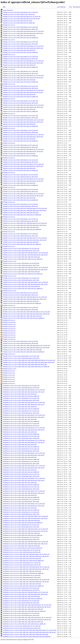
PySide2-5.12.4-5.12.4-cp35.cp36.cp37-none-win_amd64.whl (20, 126)
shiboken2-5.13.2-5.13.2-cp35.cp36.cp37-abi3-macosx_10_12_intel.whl (24, 504)
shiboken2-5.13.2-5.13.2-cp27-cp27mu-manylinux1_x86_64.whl (21, 501)
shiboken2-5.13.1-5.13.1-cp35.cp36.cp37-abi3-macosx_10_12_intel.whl (24, 491)
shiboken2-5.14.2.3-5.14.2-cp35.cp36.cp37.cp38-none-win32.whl (22, 584)
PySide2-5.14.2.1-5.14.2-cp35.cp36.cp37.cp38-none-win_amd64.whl (23, 259)
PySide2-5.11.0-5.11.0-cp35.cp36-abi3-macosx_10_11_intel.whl (22, 16)
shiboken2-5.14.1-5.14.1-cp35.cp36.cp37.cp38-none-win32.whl (21, 533)
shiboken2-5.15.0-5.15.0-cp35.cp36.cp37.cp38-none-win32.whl (21, 596)
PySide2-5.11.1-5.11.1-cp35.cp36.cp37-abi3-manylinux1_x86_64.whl (23, 33)
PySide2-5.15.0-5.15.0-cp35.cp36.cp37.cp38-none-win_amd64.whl (22, 303)
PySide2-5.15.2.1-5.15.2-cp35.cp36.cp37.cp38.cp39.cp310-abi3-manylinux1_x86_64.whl (29, 362)
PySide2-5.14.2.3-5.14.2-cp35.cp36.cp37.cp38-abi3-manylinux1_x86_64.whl (25, 284)
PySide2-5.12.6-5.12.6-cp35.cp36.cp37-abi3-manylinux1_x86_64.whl (23, 151)
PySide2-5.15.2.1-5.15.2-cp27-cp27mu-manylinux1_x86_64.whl (21, 358)
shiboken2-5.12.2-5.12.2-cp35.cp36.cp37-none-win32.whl (20, 419)
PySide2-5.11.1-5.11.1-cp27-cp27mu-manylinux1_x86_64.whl (20, 29)
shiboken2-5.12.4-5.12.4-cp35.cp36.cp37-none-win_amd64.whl (21, 447)
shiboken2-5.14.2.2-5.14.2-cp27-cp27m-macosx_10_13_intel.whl (22, 563)
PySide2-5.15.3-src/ (9, 371)
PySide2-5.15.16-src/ (9, 335)
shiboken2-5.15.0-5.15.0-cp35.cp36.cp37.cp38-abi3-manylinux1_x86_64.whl (25, 594)
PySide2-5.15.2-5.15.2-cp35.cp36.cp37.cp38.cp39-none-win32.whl (22, 350)
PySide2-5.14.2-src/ (9, 246)
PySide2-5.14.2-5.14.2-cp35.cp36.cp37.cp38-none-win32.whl (21, 242)
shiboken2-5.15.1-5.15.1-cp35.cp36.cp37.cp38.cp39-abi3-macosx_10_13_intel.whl (27, 605)
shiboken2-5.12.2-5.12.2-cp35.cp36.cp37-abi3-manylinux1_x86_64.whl (24, 417)
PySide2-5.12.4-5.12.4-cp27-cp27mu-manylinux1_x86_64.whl (20, 118)
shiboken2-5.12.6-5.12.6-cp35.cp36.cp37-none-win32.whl (20, 470)
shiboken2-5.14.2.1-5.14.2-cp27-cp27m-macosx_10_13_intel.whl (22, 550)
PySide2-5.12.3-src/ (9, 113)
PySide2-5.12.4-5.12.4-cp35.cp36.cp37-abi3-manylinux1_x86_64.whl (23, 122)
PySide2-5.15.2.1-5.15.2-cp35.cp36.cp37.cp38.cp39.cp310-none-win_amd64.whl (26, 366)
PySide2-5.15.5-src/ (9, 375)
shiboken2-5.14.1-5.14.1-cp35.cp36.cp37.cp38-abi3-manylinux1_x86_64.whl (25, 531)
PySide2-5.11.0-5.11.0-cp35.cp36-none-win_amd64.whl (19, 23)
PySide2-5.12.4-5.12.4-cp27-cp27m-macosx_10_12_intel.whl (20, 115)
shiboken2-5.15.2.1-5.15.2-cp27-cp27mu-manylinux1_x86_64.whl (22, 628)
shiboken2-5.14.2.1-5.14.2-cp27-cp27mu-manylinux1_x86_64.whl (22, 552)
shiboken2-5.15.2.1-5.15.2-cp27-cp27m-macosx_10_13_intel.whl (22, 626)
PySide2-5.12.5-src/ (9, 143)
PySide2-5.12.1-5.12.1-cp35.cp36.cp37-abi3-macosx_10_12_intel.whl (23, 75)
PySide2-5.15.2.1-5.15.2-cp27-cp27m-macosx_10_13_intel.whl (21, 356)
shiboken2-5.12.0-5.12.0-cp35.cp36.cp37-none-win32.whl (20, 394)
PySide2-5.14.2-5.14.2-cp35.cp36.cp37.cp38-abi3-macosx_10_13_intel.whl (25, 238)
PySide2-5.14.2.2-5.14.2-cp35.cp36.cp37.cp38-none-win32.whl (21, 272)
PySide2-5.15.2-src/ (9, 354)
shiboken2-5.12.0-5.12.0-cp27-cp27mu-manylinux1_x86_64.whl (21, 388)
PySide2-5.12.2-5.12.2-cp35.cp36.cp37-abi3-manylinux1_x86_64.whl (23, 92)
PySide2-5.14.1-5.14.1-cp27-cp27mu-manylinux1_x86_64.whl (20, 221)
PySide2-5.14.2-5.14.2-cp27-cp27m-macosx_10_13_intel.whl (20, 234)
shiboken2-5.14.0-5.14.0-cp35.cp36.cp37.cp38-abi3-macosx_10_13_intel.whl (26, 516)
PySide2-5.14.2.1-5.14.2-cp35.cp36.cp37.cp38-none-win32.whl (21, 257)
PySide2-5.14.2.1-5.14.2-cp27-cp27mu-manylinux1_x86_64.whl (21, 250)
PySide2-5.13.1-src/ (9, 187)
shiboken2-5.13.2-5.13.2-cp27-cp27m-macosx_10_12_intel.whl (21, 499)
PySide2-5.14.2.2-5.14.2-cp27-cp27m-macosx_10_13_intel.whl (21, 263)
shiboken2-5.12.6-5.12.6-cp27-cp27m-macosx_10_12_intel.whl (21, 461)
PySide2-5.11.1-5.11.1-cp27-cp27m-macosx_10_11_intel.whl (20, 27)
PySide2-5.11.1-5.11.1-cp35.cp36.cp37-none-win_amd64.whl (20, 37)
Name (4, 7)
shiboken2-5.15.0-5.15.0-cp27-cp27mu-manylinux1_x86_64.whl (21, 590)
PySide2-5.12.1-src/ (9, 84)
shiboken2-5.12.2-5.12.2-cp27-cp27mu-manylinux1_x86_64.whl (21, 413)
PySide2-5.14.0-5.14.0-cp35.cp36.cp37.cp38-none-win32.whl (21, 213)
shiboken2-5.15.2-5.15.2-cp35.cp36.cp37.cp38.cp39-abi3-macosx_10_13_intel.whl (27, 617)
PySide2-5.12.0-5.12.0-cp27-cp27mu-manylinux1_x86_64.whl (20, 59)
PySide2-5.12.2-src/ (9, 99)
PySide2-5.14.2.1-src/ (10, 261)
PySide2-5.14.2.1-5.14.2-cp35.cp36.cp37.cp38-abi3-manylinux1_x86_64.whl (25, 255)
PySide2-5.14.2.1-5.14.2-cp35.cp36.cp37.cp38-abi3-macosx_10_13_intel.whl (26, 253)
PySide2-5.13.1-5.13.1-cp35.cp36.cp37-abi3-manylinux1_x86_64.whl (23, 181)
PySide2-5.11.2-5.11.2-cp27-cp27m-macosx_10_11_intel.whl (20, 42)
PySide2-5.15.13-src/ (9, 328)
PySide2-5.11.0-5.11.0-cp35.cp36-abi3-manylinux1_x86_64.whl (21, 18)
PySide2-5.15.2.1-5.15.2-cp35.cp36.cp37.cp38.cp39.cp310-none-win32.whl (25, 364)
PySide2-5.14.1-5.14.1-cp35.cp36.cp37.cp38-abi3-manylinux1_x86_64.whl (25, 225)
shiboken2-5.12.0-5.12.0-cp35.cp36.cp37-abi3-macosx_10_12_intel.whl (24, 390)
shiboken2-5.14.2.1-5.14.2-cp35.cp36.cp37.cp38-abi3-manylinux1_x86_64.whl (26, 556)
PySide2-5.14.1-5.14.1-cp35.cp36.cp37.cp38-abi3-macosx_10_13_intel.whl (25, 223)
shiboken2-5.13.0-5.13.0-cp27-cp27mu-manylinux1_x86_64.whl (21, 476)
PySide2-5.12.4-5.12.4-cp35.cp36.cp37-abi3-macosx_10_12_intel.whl (23, 120)
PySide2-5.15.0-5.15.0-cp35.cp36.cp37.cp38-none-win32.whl (21, 301)
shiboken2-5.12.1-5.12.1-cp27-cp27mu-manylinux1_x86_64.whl (21, 400)
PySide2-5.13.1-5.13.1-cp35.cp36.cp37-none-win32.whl (19, 183)
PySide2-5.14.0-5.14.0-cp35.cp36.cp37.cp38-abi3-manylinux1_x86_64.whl (25, 210)
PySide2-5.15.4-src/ (9, 373)
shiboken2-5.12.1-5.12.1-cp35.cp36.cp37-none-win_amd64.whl (21, 409)
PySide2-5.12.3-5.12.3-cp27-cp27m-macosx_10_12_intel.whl (20, 101)
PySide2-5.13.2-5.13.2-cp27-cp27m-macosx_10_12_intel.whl (20, 189)
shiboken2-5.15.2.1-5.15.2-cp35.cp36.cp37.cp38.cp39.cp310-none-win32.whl (26, 634)
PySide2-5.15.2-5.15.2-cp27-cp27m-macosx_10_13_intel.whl (20, 341)
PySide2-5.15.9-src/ (9, 383)
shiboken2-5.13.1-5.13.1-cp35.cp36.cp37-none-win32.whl (20, 495)
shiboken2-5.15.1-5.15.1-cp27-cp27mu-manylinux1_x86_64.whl (21, 603)
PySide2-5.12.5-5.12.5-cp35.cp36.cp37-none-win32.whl (19, 139)
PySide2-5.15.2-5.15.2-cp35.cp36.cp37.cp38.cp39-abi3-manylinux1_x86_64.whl (26, 347)
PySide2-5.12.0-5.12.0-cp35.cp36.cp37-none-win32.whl (19, 65)
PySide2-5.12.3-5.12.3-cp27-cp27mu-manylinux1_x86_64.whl (20, 103)
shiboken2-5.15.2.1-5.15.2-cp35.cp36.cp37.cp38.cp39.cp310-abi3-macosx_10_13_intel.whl (30, 630)
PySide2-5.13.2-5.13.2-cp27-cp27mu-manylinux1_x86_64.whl (20, 191)
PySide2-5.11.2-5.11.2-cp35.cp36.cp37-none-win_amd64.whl (20, 52)
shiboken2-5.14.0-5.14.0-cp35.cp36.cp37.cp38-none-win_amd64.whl (23, 522)
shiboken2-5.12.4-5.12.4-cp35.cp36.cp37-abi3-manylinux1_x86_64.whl (24, 442)
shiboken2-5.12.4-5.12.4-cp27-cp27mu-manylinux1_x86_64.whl (21, 438)
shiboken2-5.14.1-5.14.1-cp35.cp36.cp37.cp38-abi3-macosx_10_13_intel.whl (26, 529)
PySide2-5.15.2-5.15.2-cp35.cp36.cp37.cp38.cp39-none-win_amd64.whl (24, 352)
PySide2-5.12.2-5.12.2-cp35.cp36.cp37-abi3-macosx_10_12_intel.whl (23, 90)
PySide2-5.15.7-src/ (9, 379)
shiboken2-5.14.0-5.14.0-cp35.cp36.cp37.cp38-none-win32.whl (21, 520)
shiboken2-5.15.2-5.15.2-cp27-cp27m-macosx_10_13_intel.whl (21, 613)
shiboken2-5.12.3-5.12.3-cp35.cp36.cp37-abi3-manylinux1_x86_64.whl (24, 430)
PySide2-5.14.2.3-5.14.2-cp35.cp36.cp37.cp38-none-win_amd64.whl (23, 288)
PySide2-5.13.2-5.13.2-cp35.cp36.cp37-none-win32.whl (19, 198)
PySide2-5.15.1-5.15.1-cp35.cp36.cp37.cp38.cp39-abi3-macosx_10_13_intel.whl (26, 312)
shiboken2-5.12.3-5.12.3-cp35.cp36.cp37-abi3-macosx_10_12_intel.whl (24, 428)
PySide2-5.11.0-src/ (9, 25)
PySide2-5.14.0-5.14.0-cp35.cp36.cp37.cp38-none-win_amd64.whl (22, 215)
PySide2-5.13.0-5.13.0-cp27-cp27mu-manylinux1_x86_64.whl (20, 162)
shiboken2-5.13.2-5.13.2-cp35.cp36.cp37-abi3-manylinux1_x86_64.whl (24, 506)
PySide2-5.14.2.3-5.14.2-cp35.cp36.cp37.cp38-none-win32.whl (21, 286)
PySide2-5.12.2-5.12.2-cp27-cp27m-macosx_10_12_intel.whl (20, 86)
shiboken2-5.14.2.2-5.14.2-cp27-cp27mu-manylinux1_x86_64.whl (22, 565)
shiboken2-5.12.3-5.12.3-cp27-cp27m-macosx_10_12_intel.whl (21, 423)
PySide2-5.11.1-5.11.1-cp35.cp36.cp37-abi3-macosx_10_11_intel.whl (23, 31)
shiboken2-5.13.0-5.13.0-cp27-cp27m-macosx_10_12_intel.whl (21, 474)
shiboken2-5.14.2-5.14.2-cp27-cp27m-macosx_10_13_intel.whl (21, 537)
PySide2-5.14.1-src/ (9, 231)
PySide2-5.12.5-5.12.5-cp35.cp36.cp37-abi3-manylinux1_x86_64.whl (23, 137)
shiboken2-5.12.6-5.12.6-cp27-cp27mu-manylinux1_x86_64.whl (21, 463)
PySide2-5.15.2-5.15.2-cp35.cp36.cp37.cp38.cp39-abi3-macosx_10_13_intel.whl (26, 345)
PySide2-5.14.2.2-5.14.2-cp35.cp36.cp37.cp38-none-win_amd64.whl (23, 274)
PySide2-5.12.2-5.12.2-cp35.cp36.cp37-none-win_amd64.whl (20, 97)
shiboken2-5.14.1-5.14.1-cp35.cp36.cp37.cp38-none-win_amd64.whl (23, 535)
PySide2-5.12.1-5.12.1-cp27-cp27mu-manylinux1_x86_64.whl (20, 73)
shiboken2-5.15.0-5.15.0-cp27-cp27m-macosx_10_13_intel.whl (21, 588)
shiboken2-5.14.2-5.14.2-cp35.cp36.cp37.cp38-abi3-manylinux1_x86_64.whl (25, 544)
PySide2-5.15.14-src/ (9, 331)
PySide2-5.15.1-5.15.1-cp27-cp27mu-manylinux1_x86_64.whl (20, 310)
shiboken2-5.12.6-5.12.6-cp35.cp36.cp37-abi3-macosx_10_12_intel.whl (24, 466)
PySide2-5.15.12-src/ (9, 326)
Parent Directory (8, 10)
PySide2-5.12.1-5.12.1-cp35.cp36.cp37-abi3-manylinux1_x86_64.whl (23, 78)
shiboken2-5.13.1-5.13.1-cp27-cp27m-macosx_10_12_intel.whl (21, 487)
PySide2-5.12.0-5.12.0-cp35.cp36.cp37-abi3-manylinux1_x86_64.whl (23, 63)
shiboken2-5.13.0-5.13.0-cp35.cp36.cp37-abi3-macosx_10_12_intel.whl (24, 478)
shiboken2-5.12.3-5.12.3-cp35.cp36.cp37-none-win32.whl (20, 432)
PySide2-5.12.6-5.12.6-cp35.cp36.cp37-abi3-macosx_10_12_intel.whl (23, 149)
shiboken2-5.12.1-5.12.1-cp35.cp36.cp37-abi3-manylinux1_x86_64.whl (24, 404)
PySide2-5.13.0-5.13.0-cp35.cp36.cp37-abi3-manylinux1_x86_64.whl (23, 166)
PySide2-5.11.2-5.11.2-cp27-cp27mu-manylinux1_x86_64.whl (20, 44)
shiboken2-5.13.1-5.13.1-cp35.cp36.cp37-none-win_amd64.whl (21, 497)
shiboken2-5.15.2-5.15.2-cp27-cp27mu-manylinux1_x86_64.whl (21, 615)
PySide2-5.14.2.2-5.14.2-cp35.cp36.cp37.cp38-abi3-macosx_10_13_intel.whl (26, 267)
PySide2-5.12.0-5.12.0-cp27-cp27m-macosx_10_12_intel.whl (20, 56)
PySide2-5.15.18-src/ (9, 339)
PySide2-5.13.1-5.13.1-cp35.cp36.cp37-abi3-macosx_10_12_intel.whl (23, 179)
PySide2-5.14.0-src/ (9, 217)
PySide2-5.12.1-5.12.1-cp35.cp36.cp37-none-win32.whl (19, 80)
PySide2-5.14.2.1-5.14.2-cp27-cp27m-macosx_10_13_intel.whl (21, 248)
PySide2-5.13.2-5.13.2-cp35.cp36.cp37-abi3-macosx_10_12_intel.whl (23, 194)
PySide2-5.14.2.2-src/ (10, 276)
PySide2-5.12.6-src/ (9, 158)
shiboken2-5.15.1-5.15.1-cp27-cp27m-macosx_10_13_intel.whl (21, 601)
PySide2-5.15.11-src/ (9, 324)
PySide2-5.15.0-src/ (9, 305)
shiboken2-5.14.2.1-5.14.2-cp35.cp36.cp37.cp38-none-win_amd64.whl (23, 560)
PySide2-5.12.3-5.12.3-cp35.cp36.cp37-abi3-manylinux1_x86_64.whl (23, 107)
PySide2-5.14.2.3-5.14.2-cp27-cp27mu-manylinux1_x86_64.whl (21, 280)
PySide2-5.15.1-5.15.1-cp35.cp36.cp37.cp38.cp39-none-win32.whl (22, 316)
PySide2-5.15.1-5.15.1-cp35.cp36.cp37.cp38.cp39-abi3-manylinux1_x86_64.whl (26, 314)
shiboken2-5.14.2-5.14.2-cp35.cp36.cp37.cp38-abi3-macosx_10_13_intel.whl (26, 541)
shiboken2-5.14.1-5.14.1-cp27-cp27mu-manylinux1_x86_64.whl (21, 527)
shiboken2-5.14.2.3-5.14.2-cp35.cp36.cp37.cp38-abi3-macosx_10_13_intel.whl (26, 579)
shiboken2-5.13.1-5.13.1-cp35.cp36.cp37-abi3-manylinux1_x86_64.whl (24, 493)
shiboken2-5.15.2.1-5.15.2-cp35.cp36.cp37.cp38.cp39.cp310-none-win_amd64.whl (27, 636)
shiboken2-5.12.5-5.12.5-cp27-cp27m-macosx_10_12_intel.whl (21, 449)
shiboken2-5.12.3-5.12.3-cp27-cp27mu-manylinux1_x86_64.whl (21, 425)
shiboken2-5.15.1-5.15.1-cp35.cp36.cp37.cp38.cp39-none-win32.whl (23, 609)
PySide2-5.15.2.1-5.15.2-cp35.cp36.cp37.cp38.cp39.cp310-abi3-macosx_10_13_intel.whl (29, 360)
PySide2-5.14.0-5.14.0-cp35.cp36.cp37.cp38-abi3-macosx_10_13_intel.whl (25, 208)
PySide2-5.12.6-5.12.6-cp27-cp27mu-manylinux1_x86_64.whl (20, 147)
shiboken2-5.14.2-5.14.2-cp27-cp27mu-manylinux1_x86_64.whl (21, 539)
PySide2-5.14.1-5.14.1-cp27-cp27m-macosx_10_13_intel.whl (20, 219)
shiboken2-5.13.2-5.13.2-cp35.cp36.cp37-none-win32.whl (20, 508)
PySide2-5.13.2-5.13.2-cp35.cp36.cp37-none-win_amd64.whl (20, 200)
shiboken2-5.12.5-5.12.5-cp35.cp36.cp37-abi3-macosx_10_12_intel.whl (24, 453)
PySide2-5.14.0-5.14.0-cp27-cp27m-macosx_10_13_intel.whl (20, 204)
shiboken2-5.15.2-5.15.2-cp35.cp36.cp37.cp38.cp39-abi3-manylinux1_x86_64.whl (27, 620)
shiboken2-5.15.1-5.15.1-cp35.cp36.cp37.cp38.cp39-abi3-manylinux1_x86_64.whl (27, 607)
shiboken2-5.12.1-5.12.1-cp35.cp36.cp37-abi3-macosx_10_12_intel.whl (24, 402)
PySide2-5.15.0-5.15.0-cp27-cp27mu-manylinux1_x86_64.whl (20, 295)
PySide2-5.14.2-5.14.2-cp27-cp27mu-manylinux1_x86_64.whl (20, 236)
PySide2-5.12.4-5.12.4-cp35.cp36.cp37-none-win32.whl (19, 124)
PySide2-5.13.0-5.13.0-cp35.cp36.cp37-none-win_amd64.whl (20, 170)
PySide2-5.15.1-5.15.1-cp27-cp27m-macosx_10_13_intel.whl (20, 307)
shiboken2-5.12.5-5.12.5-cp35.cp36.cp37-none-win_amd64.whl (21, 459)
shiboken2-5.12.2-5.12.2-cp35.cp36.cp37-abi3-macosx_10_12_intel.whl (24, 415)
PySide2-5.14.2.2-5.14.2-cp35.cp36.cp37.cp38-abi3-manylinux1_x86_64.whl (25, 269)
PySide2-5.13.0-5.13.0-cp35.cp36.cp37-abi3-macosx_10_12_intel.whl (23, 164)
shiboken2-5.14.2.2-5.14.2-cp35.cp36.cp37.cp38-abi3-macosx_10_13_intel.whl (26, 567)
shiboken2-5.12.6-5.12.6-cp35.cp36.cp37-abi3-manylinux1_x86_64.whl (24, 468)
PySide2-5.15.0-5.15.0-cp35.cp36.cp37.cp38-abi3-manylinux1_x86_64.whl (25, 299)
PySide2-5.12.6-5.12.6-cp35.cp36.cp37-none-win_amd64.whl (20, 156)
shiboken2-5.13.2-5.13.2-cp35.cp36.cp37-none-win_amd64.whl (21, 510)
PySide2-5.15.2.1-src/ (10, 369)
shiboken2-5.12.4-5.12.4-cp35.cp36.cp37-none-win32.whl (20, 444)
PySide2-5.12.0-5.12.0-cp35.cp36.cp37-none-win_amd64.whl (20, 67)
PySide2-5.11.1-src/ (9, 40)
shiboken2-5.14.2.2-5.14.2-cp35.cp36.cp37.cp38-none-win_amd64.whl (23, 573)
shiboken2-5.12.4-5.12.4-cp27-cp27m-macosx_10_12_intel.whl (21, 436)
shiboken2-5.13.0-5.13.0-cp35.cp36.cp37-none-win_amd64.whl (21, 485)
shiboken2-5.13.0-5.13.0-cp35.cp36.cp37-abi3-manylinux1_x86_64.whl (24, 480)
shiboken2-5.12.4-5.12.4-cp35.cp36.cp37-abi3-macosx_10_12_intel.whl (24, 440)
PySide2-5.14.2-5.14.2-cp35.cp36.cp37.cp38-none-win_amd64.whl (22, 244)
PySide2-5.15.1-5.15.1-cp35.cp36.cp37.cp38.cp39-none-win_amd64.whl (24, 318)
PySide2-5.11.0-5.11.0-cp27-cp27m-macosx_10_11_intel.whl (20, 12)
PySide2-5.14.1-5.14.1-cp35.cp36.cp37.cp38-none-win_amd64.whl (22, 229)
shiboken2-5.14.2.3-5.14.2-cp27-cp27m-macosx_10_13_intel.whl (22, 575)
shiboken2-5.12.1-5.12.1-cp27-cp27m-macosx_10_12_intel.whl (21, 398)
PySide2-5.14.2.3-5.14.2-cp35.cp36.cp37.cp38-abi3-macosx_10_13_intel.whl (26, 282)
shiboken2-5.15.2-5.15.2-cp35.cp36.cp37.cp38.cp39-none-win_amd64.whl (24, 624)
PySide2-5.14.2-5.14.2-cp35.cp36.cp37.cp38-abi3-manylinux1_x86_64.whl (25, 240)
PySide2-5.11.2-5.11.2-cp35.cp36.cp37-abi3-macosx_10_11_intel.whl (23, 46)
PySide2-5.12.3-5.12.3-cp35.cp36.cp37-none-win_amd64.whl (20, 111)
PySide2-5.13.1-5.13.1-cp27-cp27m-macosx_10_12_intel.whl (20, 175)
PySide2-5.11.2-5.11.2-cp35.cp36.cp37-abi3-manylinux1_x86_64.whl (23, 48)
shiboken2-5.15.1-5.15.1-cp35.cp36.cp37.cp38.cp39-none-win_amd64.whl (24, 611)
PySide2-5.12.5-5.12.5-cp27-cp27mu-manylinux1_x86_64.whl (20, 132)
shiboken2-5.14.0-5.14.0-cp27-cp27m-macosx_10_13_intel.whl (21, 512)
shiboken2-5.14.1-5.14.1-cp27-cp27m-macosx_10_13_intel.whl (21, 525)
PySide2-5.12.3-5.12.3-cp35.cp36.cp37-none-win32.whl (19, 109)
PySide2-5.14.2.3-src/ (10, 291)
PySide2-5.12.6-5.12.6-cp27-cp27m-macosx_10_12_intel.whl (20, 145)
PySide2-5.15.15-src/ (9, 333)
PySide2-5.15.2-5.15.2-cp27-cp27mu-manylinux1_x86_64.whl (20, 343)
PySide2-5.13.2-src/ (9, 202)
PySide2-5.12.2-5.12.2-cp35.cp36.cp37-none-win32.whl (19, 94)
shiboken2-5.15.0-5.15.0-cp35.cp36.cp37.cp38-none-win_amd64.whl (23, 598)
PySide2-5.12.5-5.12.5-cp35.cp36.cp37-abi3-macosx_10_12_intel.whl (23, 134)
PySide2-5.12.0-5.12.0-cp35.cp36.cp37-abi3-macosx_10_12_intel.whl (23, 61)
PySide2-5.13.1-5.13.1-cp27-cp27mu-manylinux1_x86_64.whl (20, 177)
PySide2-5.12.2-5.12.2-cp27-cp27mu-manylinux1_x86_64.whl (20, 88)
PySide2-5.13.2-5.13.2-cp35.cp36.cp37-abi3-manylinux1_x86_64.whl (23, 196)
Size (70, 7)
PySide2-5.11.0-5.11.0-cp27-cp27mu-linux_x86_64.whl (19, 14)
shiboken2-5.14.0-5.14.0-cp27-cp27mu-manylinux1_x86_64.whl (21, 514)
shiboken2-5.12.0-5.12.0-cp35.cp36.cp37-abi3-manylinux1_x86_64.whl (24, 392)
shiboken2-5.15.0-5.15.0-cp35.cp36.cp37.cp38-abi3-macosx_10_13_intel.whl (26, 592)
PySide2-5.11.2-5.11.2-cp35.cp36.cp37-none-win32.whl (19, 50)
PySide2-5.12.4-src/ (9, 128)
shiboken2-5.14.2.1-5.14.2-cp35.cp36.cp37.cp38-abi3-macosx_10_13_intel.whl (26, 554)
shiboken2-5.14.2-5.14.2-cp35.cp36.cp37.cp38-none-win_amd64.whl (23, 548)
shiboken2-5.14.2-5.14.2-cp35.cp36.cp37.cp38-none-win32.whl (21, 546)
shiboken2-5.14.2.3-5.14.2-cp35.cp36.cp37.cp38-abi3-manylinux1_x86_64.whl (26, 582)
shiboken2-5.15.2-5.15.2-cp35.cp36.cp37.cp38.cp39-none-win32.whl (23, 622)
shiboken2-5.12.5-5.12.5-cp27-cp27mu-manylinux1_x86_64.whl (21, 451)
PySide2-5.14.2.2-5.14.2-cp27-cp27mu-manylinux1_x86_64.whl (21, 265)
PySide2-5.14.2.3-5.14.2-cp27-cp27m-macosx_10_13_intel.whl (21, 278)
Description (76, 7)
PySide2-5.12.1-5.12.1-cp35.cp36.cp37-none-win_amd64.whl (20, 82)
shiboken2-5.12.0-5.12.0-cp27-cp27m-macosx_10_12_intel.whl (21, 385)
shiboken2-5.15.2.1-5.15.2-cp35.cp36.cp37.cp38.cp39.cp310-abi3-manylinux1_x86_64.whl (29, 632)
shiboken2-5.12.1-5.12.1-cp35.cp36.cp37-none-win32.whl (20, 407)
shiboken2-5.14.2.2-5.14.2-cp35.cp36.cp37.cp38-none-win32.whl (22, 571)
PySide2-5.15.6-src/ (9, 377)
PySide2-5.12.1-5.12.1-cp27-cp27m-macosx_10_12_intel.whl (20, 71)
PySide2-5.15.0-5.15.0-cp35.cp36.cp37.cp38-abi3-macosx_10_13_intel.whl (25, 297)
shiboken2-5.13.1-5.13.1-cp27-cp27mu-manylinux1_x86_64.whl (21, 489)
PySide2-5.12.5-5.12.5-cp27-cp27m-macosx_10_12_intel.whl (20, 130)
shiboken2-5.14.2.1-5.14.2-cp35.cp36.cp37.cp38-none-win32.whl (22, 558)
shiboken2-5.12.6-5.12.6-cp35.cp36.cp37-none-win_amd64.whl (21, 472)
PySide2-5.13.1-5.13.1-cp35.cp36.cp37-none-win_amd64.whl (20, 185)
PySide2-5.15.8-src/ (9, 381)
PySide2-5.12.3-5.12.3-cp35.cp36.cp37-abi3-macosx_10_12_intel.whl (23, 105)
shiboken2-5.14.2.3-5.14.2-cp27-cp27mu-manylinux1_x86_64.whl (22, 577)
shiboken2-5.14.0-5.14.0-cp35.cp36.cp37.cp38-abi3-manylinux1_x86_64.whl (25, 518)
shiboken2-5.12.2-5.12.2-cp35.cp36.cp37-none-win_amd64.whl (21, 421)
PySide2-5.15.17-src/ (9, 337)
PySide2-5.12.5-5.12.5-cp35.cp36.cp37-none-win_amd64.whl (20, 141)
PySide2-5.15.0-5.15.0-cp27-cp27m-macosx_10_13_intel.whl (20, 293)
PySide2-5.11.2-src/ (9, 54)
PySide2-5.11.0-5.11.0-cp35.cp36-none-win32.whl (18, 21)
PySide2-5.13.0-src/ (9, 172)
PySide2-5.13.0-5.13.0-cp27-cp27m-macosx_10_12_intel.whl (20, 160)
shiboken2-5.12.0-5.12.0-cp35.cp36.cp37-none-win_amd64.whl (21, 396)
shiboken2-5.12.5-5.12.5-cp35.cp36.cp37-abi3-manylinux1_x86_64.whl (24, 455)
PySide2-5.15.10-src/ (9, 322)
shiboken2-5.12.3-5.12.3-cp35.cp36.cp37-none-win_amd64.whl (21, 434)
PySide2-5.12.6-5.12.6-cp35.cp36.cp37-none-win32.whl (19, 153)
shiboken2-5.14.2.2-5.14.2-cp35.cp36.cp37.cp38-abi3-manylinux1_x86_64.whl (26, 569)
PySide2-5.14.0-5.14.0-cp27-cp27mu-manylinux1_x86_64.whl (20, 206)
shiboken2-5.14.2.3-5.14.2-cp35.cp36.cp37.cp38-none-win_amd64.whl (23, 586)
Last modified (61, 7)
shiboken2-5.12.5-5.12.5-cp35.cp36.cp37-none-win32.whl (20, 457)
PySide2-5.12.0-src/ (9, 69)
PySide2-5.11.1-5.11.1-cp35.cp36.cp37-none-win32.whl (19, 35)
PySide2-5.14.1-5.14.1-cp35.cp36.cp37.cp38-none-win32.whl (21, 227)
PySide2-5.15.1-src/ (9, 320)
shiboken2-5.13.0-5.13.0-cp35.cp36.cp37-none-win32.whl (20, 482)
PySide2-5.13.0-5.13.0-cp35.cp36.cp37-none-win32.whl (19, 168)
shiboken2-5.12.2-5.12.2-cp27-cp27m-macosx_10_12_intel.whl (21, 411)
